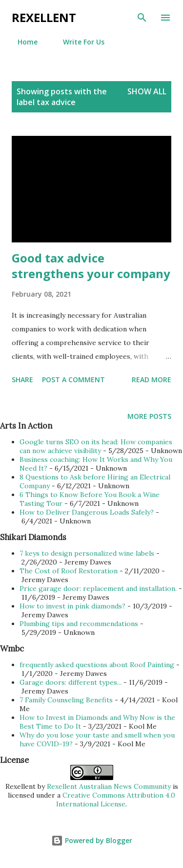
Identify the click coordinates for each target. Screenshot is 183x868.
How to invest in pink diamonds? (72, 606)
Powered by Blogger (92, 840)
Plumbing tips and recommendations (79, 624)
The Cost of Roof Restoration (69, 571)
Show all (147, 91)
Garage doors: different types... (71, 682)
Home (22, 42)
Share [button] (22, 380)
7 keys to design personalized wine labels (87, 553)
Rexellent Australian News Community (110, 786)
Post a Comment (73, 380)
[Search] (142, 18)
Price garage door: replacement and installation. (98, 588)
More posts (149, 416)
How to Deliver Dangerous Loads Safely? (87, 512)
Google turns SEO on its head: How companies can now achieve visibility (96, 446)
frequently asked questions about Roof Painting (97, 665)
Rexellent (44, 17)
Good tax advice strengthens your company (91, 266)
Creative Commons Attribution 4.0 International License (116, 800)
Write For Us (78, 42)
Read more (152, 380)
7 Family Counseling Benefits (66, 700)
